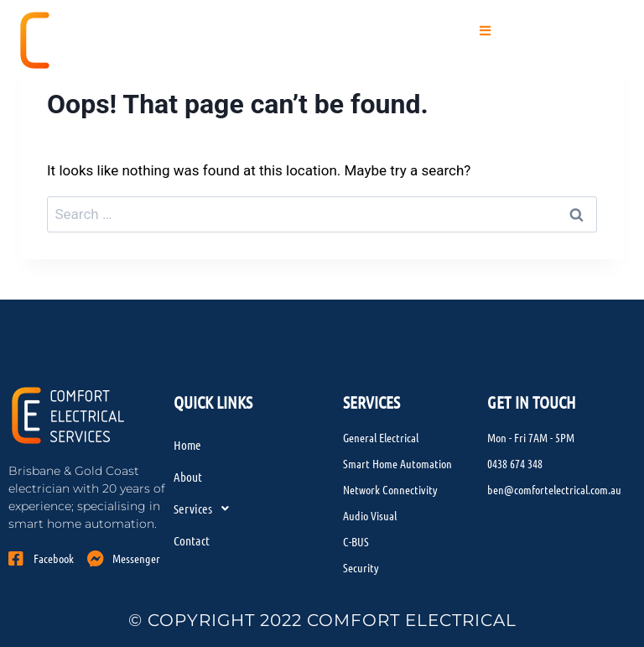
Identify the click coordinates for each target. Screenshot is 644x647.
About (188, 477)
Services (206, 509)
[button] (486, 31)
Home (187, 445)
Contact (192, 540)
